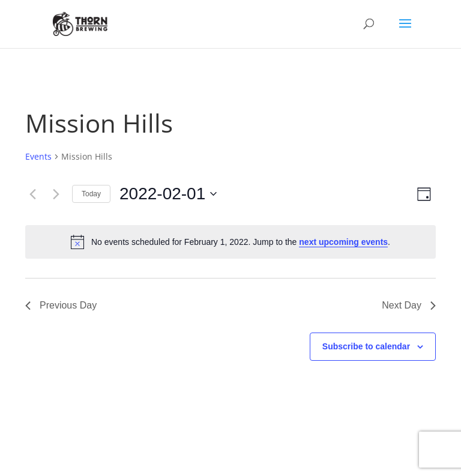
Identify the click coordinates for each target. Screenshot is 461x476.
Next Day (409, 305)
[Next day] (56, 194)
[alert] (230, 242)
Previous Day (61, 305)
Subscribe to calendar (366, 346)
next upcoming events (343, 242)
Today (91, 194)
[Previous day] (32, 194)
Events (38, 156)
